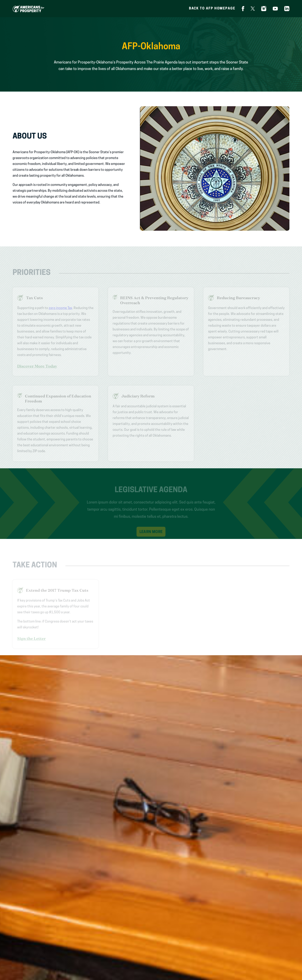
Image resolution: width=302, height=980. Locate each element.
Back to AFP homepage (212, 9)
